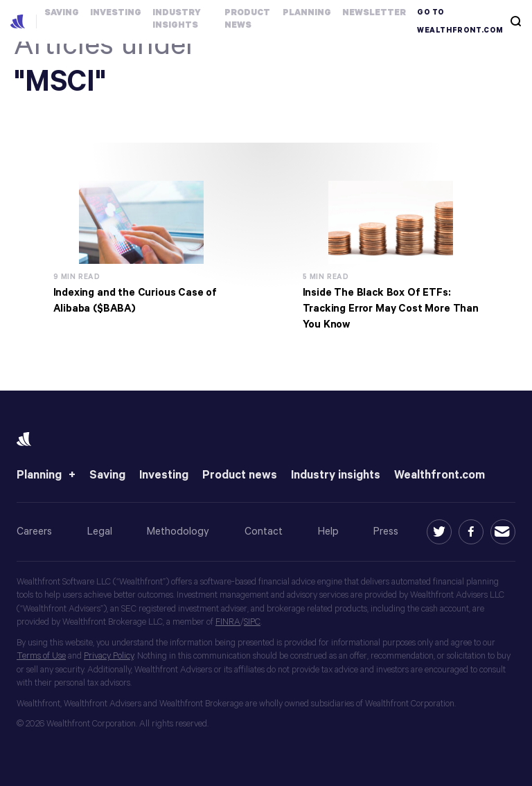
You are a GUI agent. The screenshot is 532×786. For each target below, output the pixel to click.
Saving (107, 475)
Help (328, 532)
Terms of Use (41, 656)
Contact (264, 532)
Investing (164, 475)
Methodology (178, 532)
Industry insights (336, 475)
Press (386, 532)
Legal (100, 532)
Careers (34, 532)
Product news (240, 475)
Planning (39, 475)
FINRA (228, 622)
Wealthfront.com (440, 475)
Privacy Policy (109, 656)
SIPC (252, 622)
